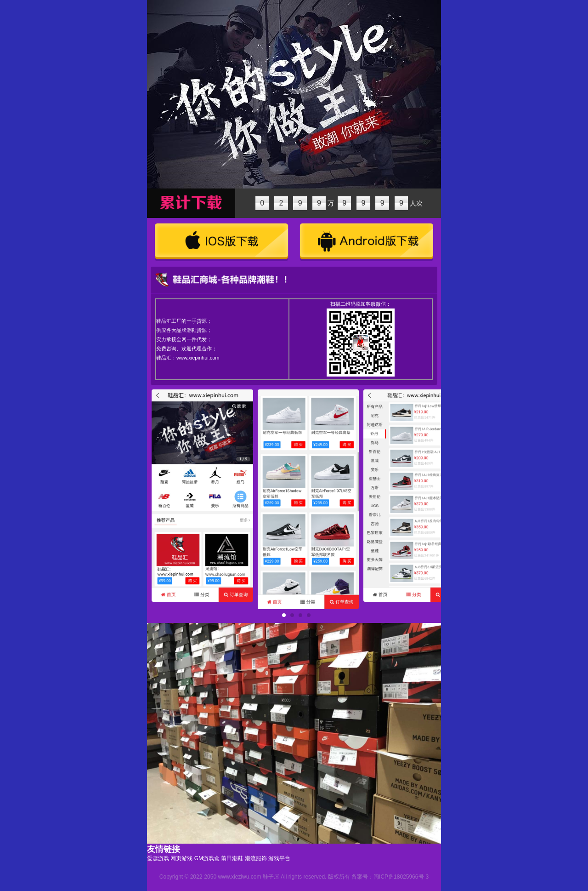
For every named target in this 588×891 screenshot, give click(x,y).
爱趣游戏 (158, 858)
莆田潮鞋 (232, 858)
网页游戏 (181, 858)
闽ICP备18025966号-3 (401, 877)
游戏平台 (279, 858)
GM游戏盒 (207, 858)
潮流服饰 (256, 858)
